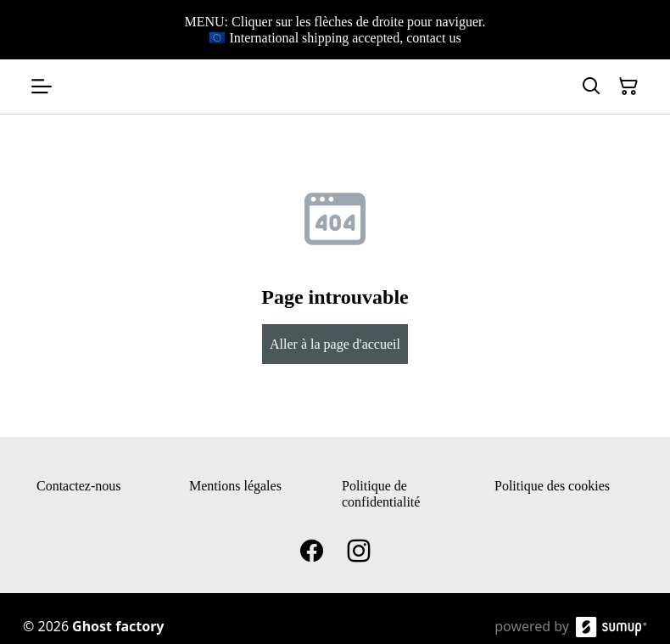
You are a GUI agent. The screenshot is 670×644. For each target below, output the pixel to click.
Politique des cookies (552, 486)
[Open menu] (42, 87)
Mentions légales (235, 486)
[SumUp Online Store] (611, 627)
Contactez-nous (79, 486)
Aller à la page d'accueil (335, 344)
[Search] (591, 87)
